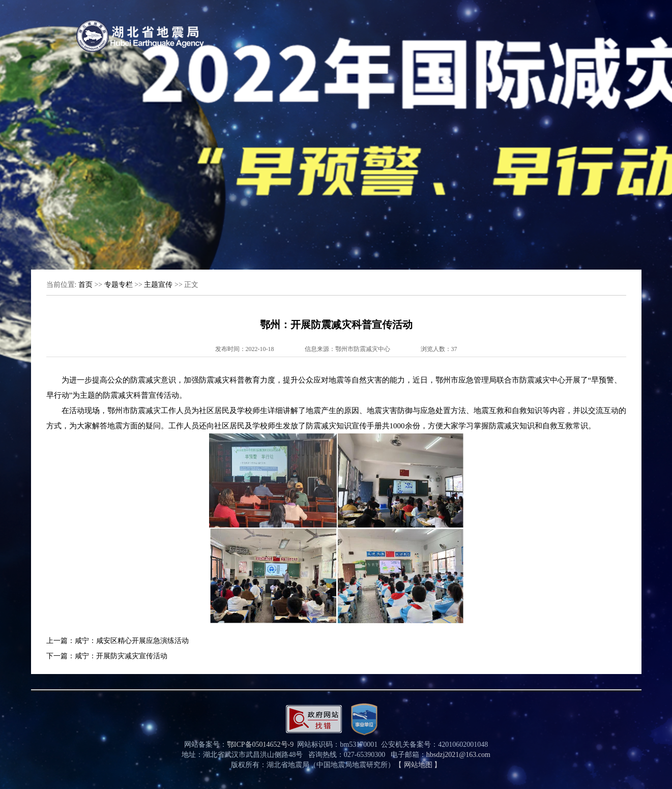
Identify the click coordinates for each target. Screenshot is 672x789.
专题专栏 (119, 285)
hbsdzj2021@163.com (458, 755)
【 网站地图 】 (418, 765)
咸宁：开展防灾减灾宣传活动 (121, 656)
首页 (85, 285)
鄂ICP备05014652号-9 (260, 744)
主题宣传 (158, 285)
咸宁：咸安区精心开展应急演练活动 (132, 641)
